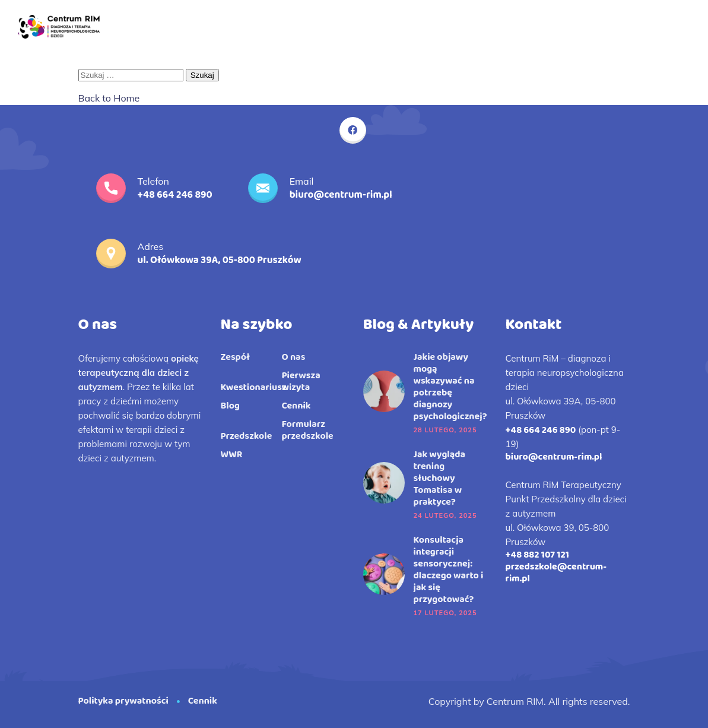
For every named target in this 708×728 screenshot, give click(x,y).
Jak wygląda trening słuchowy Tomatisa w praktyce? (440, 479)
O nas (294, 357)
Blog (230, 406)
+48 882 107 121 (537, 555)
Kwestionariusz (254, 388)
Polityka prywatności (123, 701)
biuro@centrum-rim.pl (554, 457)
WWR (232, 455)
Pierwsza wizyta (301, 382)
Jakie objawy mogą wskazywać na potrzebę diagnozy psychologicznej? (450, 387)
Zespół (236, 357)
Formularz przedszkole (308, 431)
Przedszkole (247, 436)
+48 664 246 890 (541, 430)
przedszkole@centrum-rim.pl (556, 573)
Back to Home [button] (109, 98)
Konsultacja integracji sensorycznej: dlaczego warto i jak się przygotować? (449, 570)
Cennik (296, 406)
